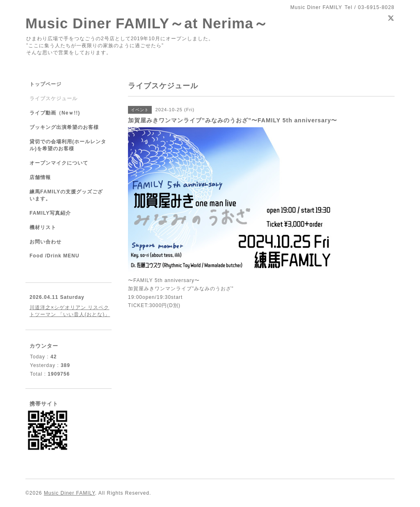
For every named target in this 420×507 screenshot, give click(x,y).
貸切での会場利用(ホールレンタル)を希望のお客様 (68, 145)
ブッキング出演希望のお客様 (64, 127)
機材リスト (43, 227)
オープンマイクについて (59, 163)
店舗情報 (40, 177)
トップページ (46, 84)
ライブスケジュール (54, 99)
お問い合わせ (46, 242)
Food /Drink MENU (54, 256)
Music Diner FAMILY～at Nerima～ (147, 23)
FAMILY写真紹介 (50, 213)
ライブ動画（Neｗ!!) (55, 113)
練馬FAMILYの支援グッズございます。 (66, 195)
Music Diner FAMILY (70, 493)
